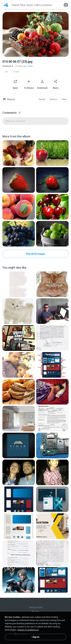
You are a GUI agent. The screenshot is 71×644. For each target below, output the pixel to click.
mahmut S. (8, 66)
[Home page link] (6, 5)
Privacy (35, 611)
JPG (6, 72)
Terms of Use (36, 607)
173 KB (16, 72)
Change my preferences (28, 630)
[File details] (19, 153)
